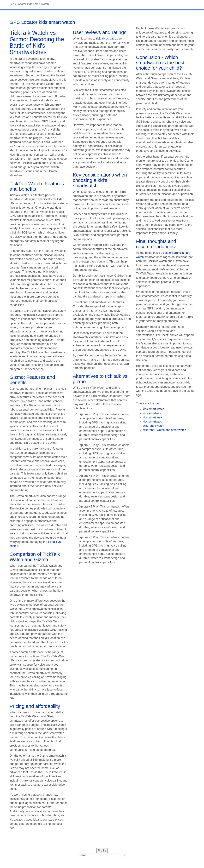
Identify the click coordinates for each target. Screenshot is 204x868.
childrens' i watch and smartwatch (164, 430)
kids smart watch (153, 409)
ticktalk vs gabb (106, 39)
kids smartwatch (153, 413)
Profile (102, 851)
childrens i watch (153, 426)
